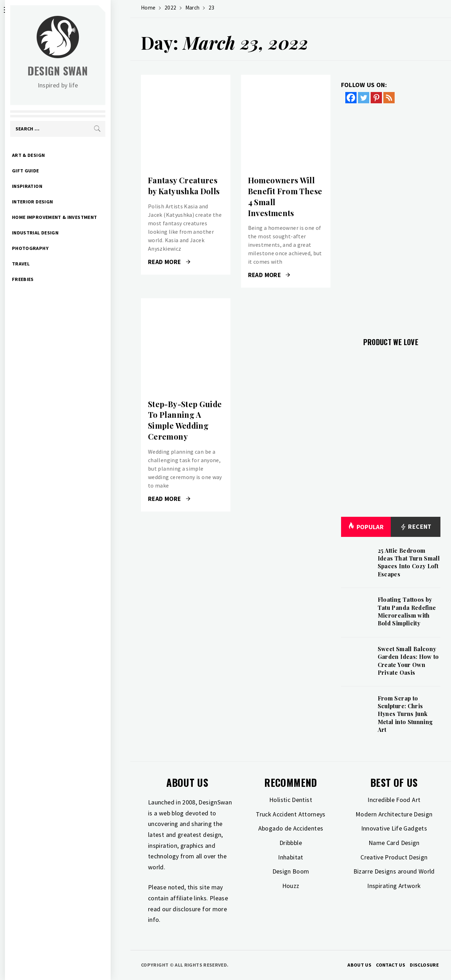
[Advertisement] (391, 216)
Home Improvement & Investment (74, 217)
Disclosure (424, 965)
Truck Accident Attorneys (291, 814)
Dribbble (291, 843)
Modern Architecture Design (394, 814)
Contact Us (391, 965)
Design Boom (291, 871)
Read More (169, 262)
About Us (359, 965)
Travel (41, 264)
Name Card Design (394, 843)
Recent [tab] (416, 527)
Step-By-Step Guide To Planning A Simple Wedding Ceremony (185, 420)
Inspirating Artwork (394, 886)
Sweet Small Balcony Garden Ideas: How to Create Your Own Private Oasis (408, 661)
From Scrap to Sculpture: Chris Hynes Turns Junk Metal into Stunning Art (405, 714)
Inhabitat (291, 857)
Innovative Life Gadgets (394, 828)
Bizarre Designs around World (394, 871)
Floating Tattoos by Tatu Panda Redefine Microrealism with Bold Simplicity (407, 611)
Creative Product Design (394, 857)
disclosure (187, 909)
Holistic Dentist (291, 800)
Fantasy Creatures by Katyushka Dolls (184, 186)
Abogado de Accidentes (291, 828)
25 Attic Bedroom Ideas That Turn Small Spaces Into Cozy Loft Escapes (409, 562)
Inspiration (47, 186)
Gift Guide (45, 171)
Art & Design (48, 155)
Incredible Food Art (394, 800)
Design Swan (78, 71)
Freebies (43, 279)
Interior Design (52, 202)
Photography (50, 248)
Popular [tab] (366, 527)
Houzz (291, 886)
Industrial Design (55, 233)
